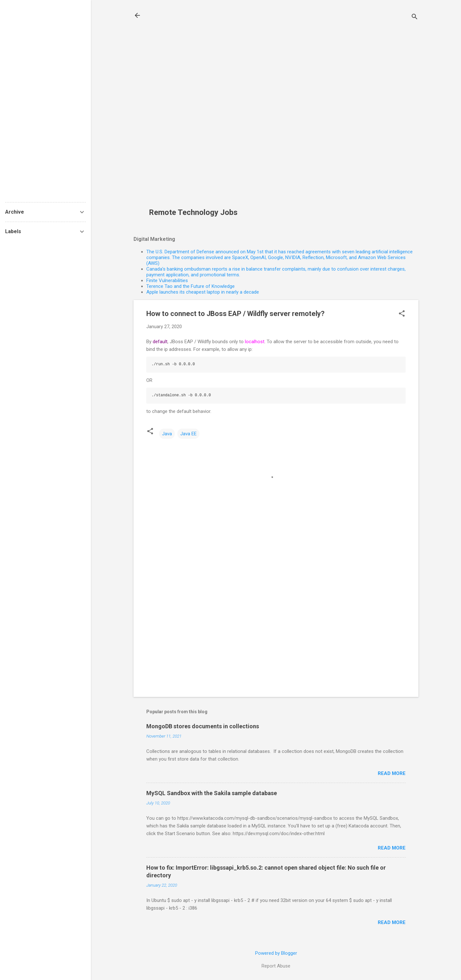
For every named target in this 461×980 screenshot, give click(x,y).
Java (167, 434)
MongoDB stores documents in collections (203, 726)
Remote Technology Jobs (193, 212)
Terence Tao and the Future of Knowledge (190, 286)
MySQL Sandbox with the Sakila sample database (212, 793)
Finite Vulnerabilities (167, 281)
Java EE (188, 434)
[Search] (415, 17)
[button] (402, 314)
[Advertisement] (196, 107)
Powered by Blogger (276, 953)
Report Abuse (276, 966)
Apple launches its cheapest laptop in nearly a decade (203, 292)
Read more (392, 773)
